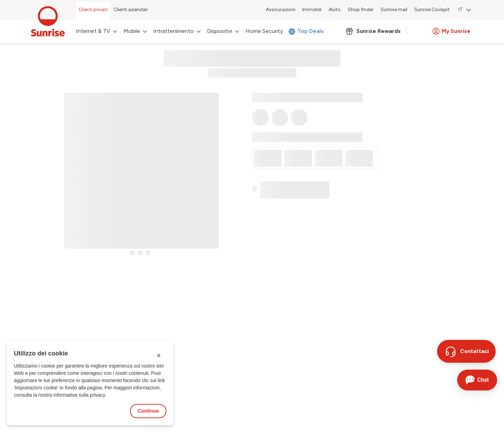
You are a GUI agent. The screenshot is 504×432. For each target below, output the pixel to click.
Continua (148, 411)
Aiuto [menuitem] (335, 10)
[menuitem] (465, 10)
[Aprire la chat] (477, 380)
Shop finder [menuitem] (361, 10)
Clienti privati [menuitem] (93, 10)
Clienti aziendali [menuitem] (131, 10)
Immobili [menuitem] (312, 10)
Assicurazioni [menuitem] (281, 10)
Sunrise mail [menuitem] (394, 10)
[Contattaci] (466, 351)
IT (465, 10)
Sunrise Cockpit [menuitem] (432, 10)
